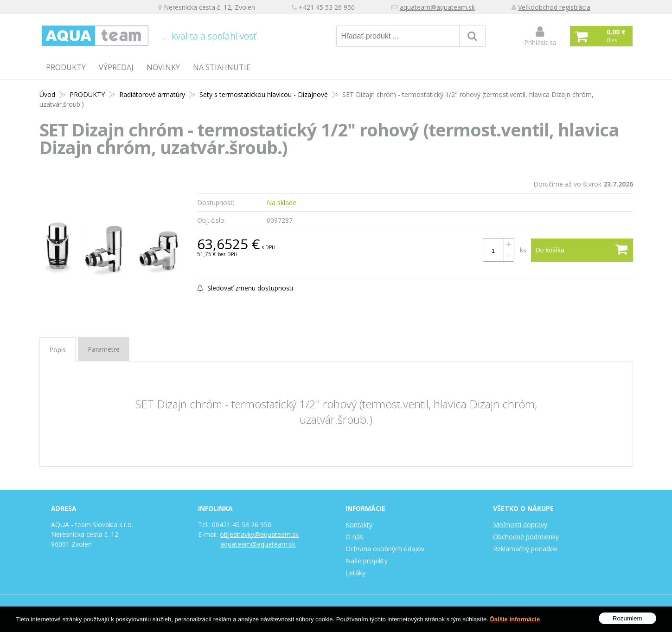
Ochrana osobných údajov (385, 549)
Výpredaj (116, 67)
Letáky (355, 573)
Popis (58, 350)
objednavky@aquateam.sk (259, 534)
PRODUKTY (66, 67)
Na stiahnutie (222, 67)
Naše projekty (367, 561)
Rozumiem (627, 619)
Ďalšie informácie (515, 620)
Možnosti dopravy (520, 525)
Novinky (163, 67)
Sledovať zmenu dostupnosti (245, 288)
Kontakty (359, 525)
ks (523, 250)
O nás (354, 537)
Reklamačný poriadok (525, 549)
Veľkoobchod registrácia (554, 7)
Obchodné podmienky (526, 537)
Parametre (104, 349)
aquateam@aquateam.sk (437, 7)
